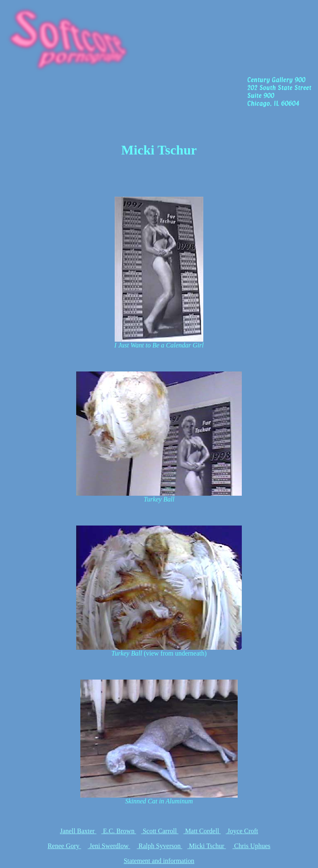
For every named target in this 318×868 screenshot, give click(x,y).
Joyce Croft (242, 831)
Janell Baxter (78, 831)
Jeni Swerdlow (109, 846)
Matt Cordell (202, 831)
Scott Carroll (160, 831)
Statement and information (159, 861)
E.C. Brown (119, 831)
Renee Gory (64, 846)
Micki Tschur (206, 846)
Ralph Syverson (159, 846)
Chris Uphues (251, 846)
